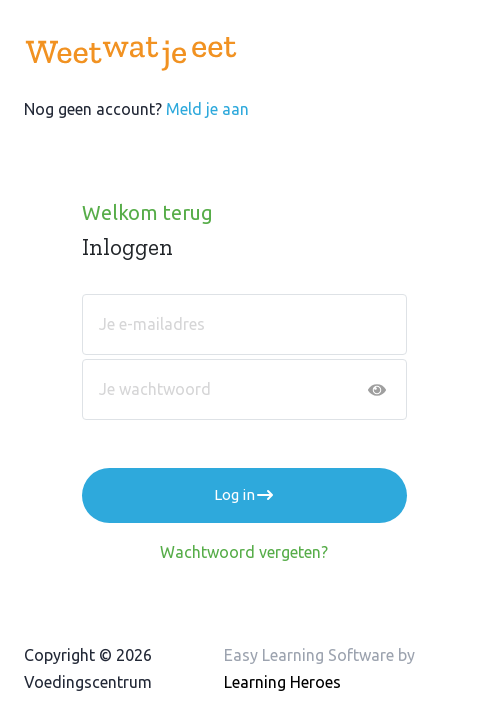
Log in (244, 495)
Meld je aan (207, 109)
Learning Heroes (282, 682)
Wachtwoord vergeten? (244, 552)
